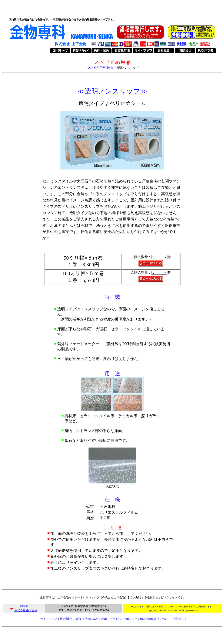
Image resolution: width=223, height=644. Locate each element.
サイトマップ (49, 619)
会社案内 (179, 619)
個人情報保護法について (155, 619)
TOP (89, 68)
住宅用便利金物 (104, 68)
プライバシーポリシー (123, 619)
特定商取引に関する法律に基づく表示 (83, 619)
